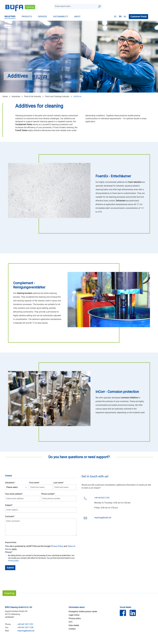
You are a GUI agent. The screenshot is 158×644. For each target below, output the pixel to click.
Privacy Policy (57, 546)
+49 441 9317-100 (25, 627)
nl (125, 16)
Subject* (9, 505)
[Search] (99, 6)
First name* (34, 483)
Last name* (58, 483)
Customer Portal (138, 17)
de (115, 16)
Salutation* (10, 483)
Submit (10, 568)
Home (5, 96)
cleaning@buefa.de (103, 518)
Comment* (10, 516)
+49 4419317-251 (102, 498)
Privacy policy (13, 561)
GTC (71, 622)
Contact (72, 629)
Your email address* (14, 494)
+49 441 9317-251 (25, 624)
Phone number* (48, 494)
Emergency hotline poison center (83, 611)
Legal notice (74, 615)
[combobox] (75, 6)
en (120, 16)
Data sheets (74, 625)
